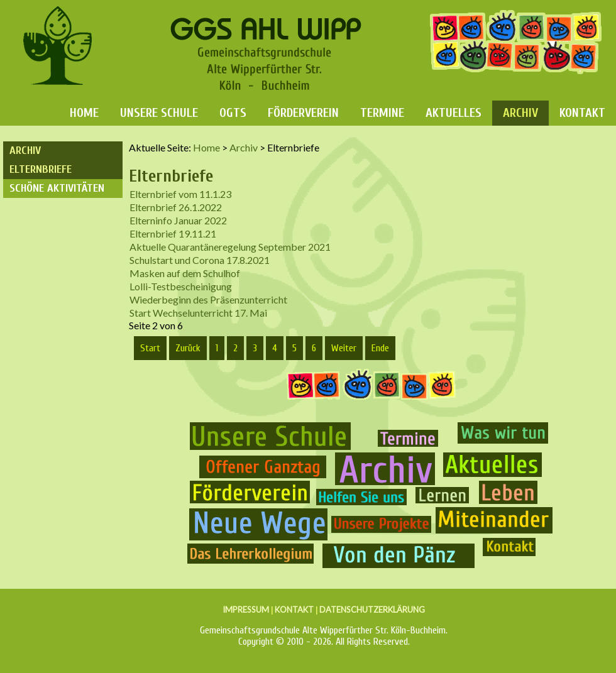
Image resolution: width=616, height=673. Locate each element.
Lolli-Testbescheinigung (181, 286)
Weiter (344, 348)
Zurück (188, 348)
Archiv (520, 113)
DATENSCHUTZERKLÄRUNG (372, 610)
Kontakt (582, 113)
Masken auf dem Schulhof (185, 273)
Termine (382, 113)
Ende (380, 348)
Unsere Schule (159, 113)
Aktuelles (454, 113)
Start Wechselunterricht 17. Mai (198, 313)
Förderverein (303, 113)
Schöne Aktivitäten (57, 188)
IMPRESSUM (246, 610)
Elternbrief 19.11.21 (173, 233)
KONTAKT (294, 610)
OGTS (233, 113)
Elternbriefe (41, 169)
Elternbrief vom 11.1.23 (180, 194)
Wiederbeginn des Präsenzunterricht (208, 299)
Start (150, 348)
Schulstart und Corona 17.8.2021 (200, 260)
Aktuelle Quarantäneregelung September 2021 (230, 247)
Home (84, 113)
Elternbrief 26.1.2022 (176, 207)
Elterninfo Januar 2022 (178, 220)
